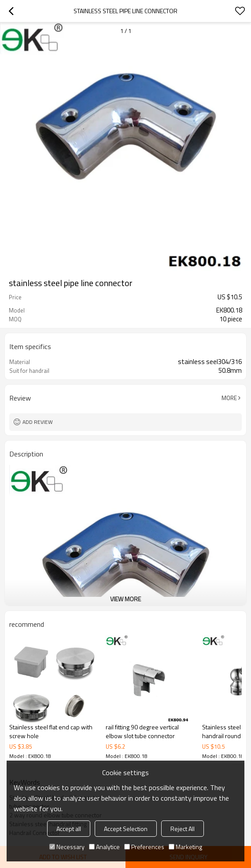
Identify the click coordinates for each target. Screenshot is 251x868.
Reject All (183, 829)
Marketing (185, 847)
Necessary (67, 847)
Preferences (144, 847)
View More (125, 599)
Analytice (104, 847)
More (229, 398)
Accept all (69, 829)
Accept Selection (126, 829)
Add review (38, 422)
